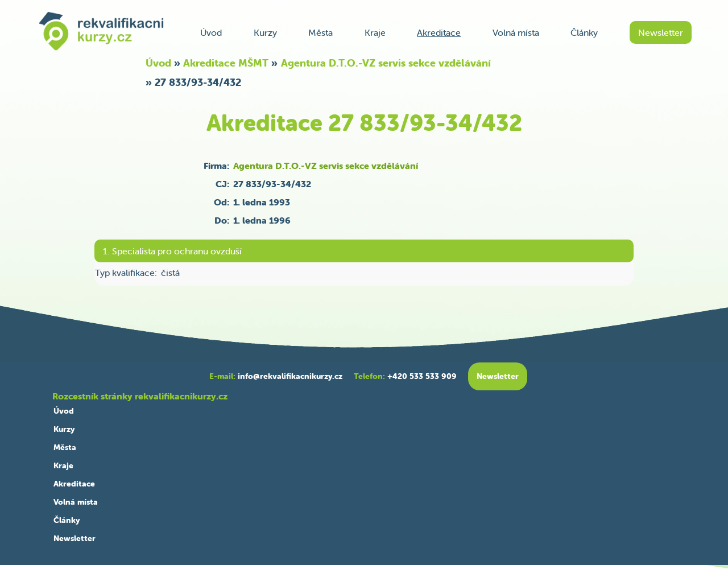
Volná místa (516, 32)
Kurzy (265, 32)
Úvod (211, 32)
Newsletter (661, 32)
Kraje (375, 32)
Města (320, 32)
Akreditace (439, 32)
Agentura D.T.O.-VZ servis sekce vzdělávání (386, 63)
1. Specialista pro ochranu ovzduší (172, 251)
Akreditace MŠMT (226, 63)
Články (584, 32)
